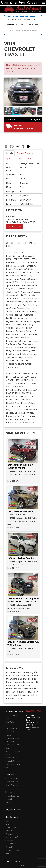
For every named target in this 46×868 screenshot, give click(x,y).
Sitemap (23, 865)
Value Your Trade (12, 758)
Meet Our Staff (11, 837)
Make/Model (12, 24)
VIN (22, 24)
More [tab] (28, 159)
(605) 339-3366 (15, 226)
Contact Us (10, 847)
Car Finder (10, 755)
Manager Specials (13, 751)
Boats (8, 748)
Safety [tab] (19, 159)
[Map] (34, 725)
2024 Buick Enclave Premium (21, 558)
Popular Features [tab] (25, 153)
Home (8, 821)
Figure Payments (12, 785)
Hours (32, 3)
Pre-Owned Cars (12, 728)
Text (14, 3)
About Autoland (12, 827)
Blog (7, 824)
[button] (40, 80)
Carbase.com (33, 862)
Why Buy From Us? (14, 809)
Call (5, 3)
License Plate (33, 24)
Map (22, 3)
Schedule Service (12, 761)
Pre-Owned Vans (12, 738)
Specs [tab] (9, 159)
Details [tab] (9, 153)
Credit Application (13, 778)
